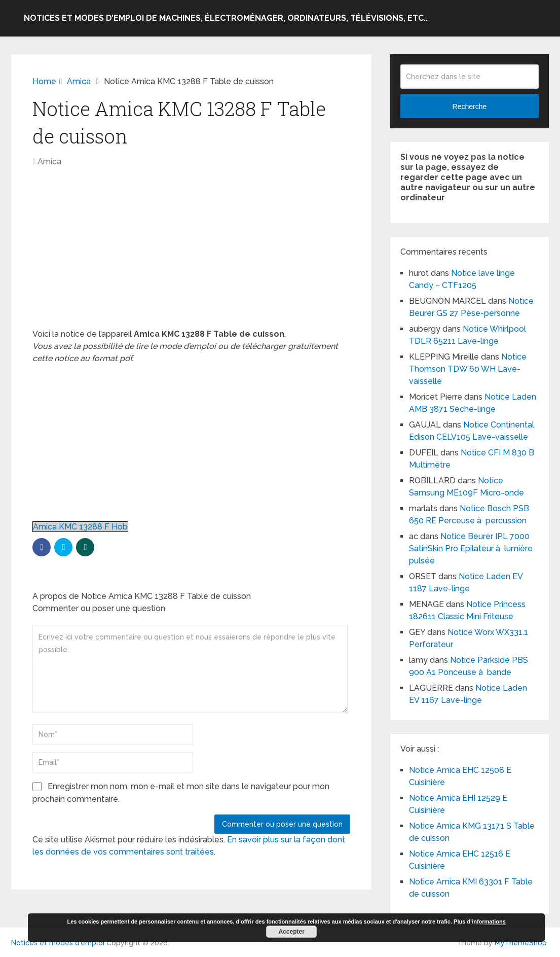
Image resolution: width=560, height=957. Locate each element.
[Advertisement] (191, 253)
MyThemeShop (521, 943)
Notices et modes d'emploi (58, 943)
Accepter (291, 932)
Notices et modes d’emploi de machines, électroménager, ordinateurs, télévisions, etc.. (226, 18)
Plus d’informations (480, 921)
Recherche (470, 107)
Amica (49, 162)
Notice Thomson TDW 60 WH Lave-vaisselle (468, 369)
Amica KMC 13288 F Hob (80, 527)
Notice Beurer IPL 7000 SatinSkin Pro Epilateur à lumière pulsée (471, 548)
